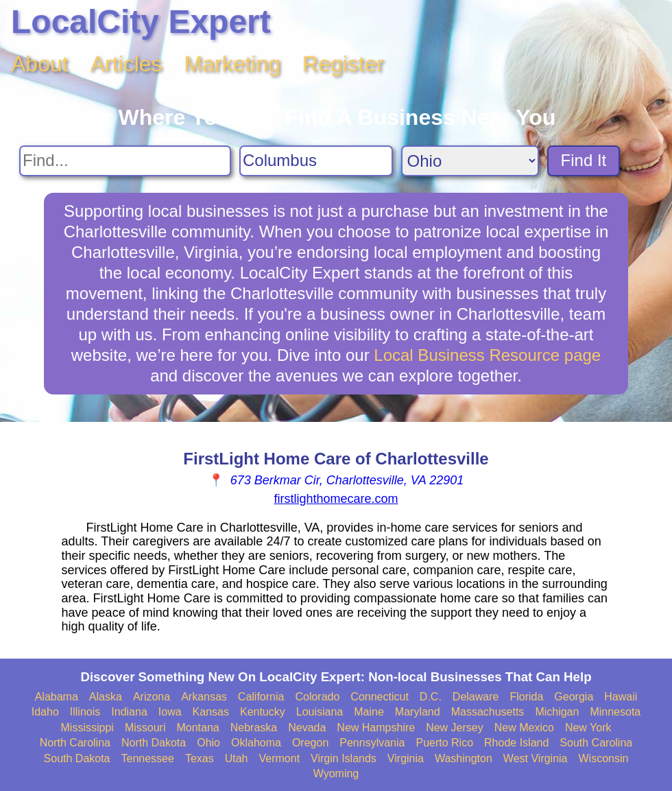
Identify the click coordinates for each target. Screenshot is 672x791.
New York (588, 728)
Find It (584, 160)
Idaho (45, 712)
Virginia (406, 758)
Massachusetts (488, 712)
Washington (464, 758)
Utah (237, 758)
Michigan (557, 712)
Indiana (129, 712)
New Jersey (455, 728)
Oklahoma (256, 743)
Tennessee (148, 758)
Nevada (307, 728)
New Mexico (524, 728)
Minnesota (615, 712)
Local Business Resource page (487, 355)
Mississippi (87, 728)
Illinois (85, 712)
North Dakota (154, 743)
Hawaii (621, 697)
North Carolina (75, 743)
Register (343, 64)
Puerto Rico (444, 743)
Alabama (57, 697)
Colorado (317, 697)
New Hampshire (376, 728)
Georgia (574, 697)
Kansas (211, 712)
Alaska (106, 697)
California (261, 697)
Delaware (476, 697)
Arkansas (204, 697)
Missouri (145, 728)
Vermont (280, 758)
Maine (369, 712)
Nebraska (254, 728)
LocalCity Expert (141, 22)
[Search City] (316, 161)
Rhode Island (516, 743)
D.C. (431, 697)
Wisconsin (604, 758)
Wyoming (336, 774)
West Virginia (536, 758)
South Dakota (77, 758)
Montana (197, 728)
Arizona (152, 697)
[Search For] (125, 161)
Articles (127, 64)
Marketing (233, 64)
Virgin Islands (344, 758)
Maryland (418, 712)
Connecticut (380, 697)
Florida (526, 697)
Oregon (310, 743)
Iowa (170, 712)
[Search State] (470, 161)
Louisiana (320, 712)
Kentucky (263, 712)
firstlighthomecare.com (336, 499)
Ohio (208, 743)
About (40, 64)
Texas (200, 758)
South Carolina (596, 743)
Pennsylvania (372, 743)
